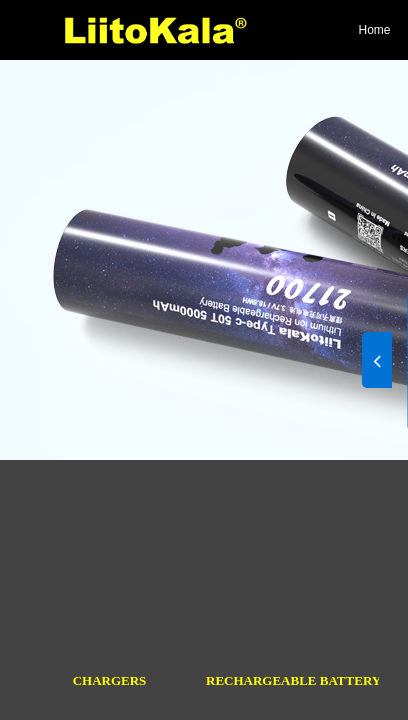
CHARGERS (110, 680)
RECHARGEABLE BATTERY (292, 680)
